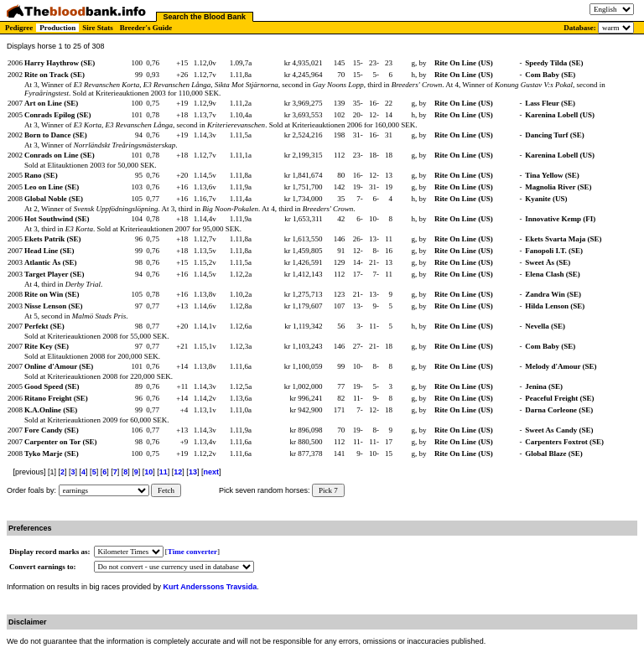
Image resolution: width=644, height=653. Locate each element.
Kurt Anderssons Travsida (210, 587)
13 (193, 472)
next (211, 472)
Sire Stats (98, 28)
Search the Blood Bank (205, 17)
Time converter (192, 552)
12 (178, 472)
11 (164, 472)
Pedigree (19, 28)
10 (148, 472)
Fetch (166, 490)
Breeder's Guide (146, 28)
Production (57, 28)
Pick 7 (328, 490)
